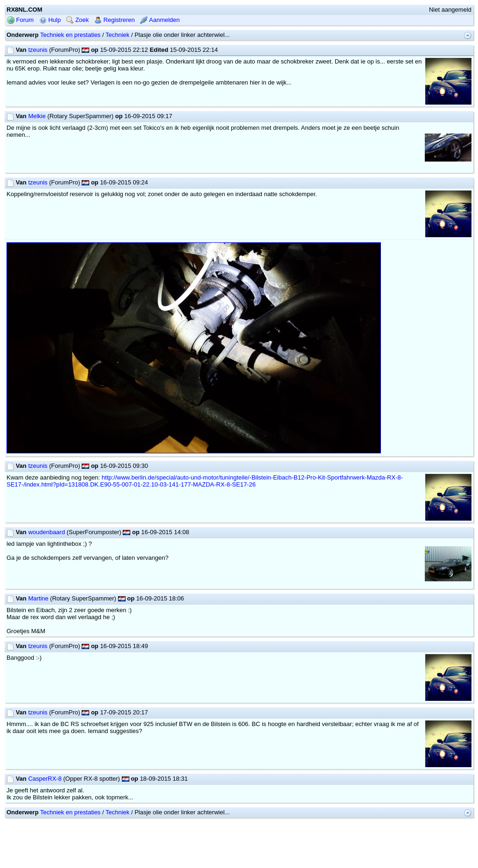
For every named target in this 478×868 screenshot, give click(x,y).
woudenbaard (46, 532)
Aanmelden (160, 20)
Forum (20, 20)
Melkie (37, 116)
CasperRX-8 (45, 779)
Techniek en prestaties (70, 35)
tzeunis (38, 50)
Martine (38, 598)
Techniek (117, 35)
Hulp (50, 20)
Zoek (78, 20)
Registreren (115, 20)
